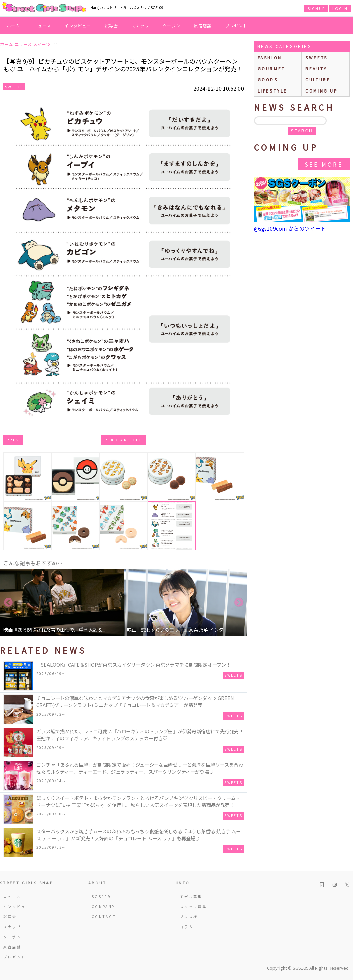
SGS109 (101, 896)
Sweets (14, 87)
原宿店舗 (203, 25)
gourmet (271, 68)
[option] (62, 603)
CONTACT (104, 917)
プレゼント (236, 25)
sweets (316, 57)
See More (324, 164)
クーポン (172, 25)
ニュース (42, 25)
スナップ (140, 25)
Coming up (322, 91)
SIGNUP (316, 8)
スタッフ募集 (193, 906)
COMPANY (103, 906)
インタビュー (78, 25)
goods (268, 80)
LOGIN (340, 8)
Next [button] (239, 603)
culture (318, 80)
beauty (316, 68)
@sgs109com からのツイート (290, 228)
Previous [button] (8, 603)
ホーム (13, 25)
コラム (187, 927)
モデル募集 (191, 896)
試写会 (111, 25)
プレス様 (189, 917)
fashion (270, 57)
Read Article (124, 440)
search (302, 131)
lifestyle (272, 91)
